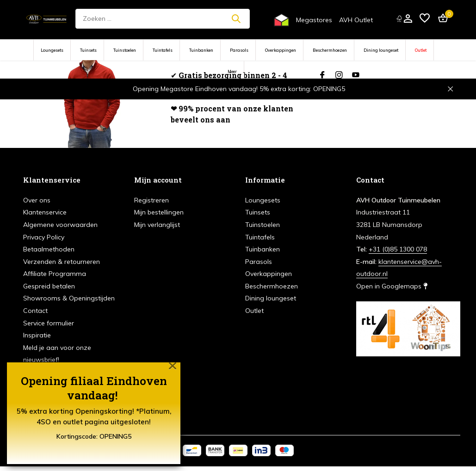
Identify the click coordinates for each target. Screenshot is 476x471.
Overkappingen (281, 50)
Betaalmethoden (49, 249)
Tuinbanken (201, 50)
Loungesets (52, 50)
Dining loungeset (381, 50)
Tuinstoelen (125, 50)
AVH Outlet (356, 20)
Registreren (151, 200)
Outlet (421, 50)
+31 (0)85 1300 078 (398, 249)
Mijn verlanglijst (157, 225)
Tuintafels (163, 50)
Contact (35, 311)
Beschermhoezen (330, 50)
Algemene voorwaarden (60, 225)
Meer (232, 71)
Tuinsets (88, 50)
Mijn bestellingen (159, 212)
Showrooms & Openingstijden (69, 298)
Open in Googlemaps (392, 286)
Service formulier (49, 323)
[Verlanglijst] (425, 19)
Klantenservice (45, 212)
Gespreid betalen (49, 286)
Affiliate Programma (55, 274)
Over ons (37, 200)
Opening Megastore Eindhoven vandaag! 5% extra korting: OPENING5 (239, 89)
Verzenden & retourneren (62, 262)
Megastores (314, 20)
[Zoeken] (163, 19)
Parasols (239, 50)
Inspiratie (37, 335)
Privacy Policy (44, 237)
